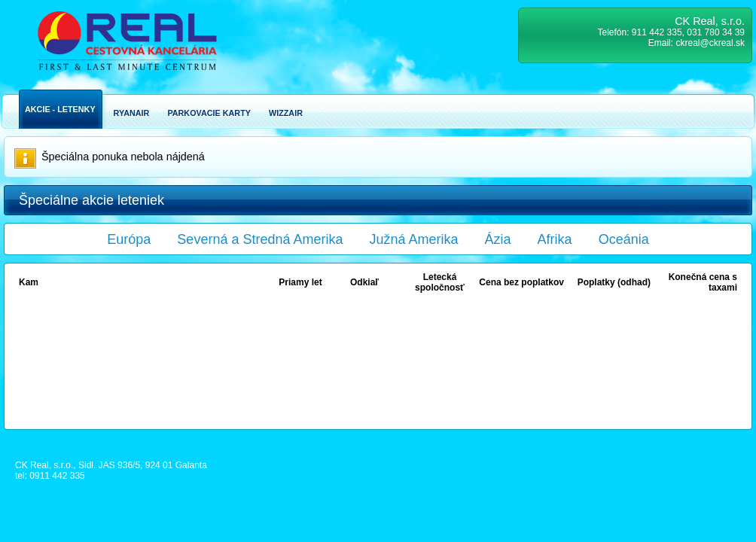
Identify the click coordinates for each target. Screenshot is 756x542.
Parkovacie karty (209, 113)
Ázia (498, 239)
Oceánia (624, 239)
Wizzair (286, 113)
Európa (129, 239)
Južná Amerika (414, 239)
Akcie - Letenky (60, 109)
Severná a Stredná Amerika (260, 239)
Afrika (555, 239)
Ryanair (132, 113)
